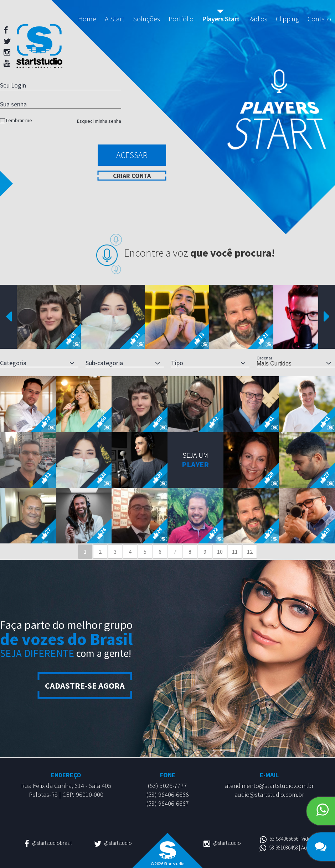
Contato (319, 19)
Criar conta (132, 176)
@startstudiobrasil (48, 843)
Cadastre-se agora (85, 685)
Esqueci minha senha (99, 121)
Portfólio (181, 19)
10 (220, 552)
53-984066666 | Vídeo (287, 839)
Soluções (146, 19)
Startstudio (39, 46)
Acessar (132, 155)
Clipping (287, 19)
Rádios (258, 19)
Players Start (221, 19)
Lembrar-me (19, 120)
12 (250, 552)
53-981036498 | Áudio (287, 848)
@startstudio (113, 843)
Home (87, 19)
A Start (115, 19)
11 (235, 552)
